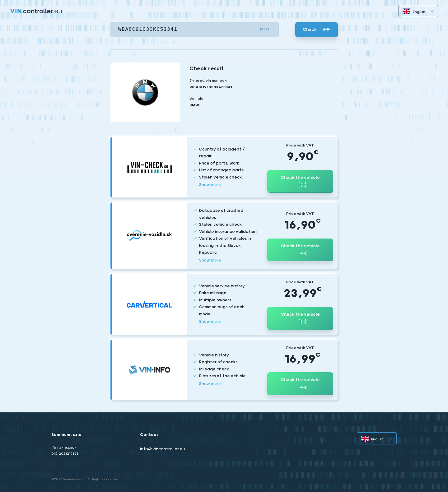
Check (316, 30)
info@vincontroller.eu (163, 449)
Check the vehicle (300, 182)
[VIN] (195, 30)
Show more (210, 185)
